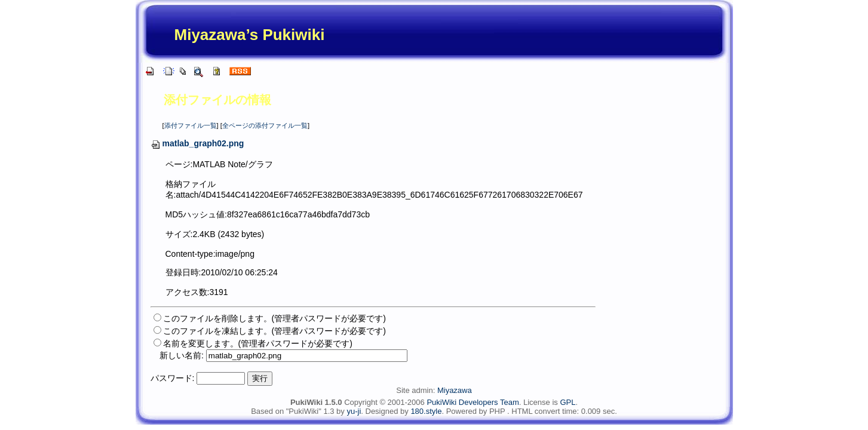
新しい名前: (182, 355)
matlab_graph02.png (197, 143)
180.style (426, 411)
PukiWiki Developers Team (473, 402)
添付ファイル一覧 (191, 125)
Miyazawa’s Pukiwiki (250, 35)
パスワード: (173, 378)
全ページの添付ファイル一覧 (265, 125)
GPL (568, 402)
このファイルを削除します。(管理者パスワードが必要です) (274, 318)
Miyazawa (455, 390)
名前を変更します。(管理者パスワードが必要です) (258, 343)
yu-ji (354, 411)
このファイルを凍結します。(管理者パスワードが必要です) (274, 331)
